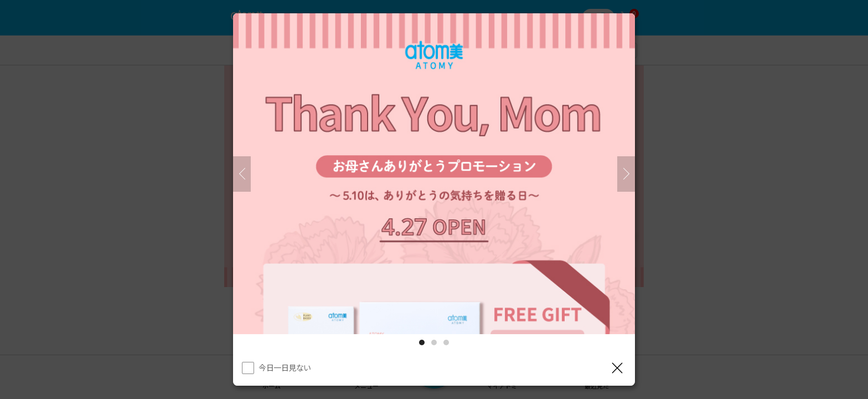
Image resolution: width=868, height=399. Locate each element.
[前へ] (242, 174)
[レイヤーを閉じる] (617, 368)
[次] (626, 174)
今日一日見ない (285, 367)
